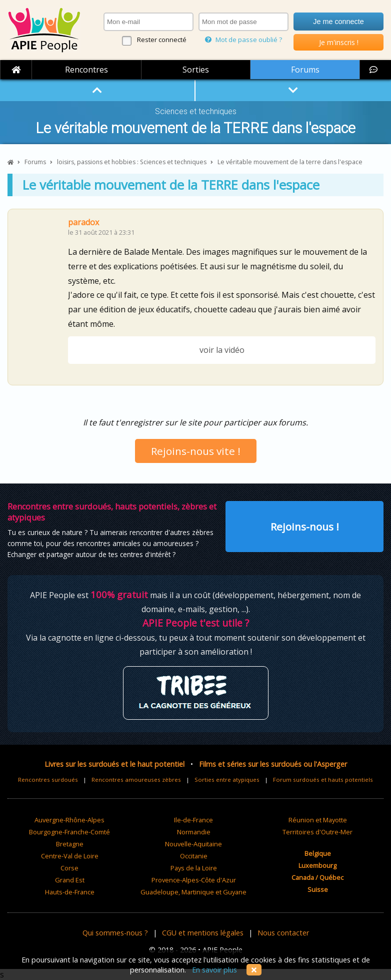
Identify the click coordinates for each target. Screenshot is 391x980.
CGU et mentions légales (203, 933)
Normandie (194, 832)
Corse (69, 868)
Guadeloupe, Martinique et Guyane (193, 892)
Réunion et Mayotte (318, 820)
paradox (83, 222)
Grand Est (70, 880)
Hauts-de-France (70, 892)
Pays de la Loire (194, 868)
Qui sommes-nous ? (115, 933)
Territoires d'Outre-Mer (317, 832)
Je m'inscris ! (339, 42)
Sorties (196, 70)
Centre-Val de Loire (70, 856)
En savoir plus (214, 970)
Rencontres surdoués (48, 780)
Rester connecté (162, 40)
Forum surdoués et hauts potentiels (323, 780)
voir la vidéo (222, 350)
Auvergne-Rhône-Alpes (69, 820)
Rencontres (86, 70)
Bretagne (70, 844)
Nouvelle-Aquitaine (193, 844)
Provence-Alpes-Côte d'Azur (194, 880)
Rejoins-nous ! (305, 527)
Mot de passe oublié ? (243, 40)
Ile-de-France (193, 820)
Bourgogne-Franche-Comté (69, 832)
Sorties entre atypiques (227, 780)
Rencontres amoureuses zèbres (136, 780)
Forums (305, 70)
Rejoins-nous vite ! (196, 451)
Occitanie (194, 856)
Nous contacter (283, 933)
